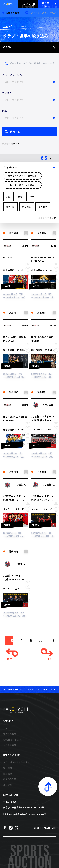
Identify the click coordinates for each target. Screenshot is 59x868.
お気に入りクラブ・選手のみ (22, 176)
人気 (8, 197)
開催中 (32, 196)
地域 (5, 111)
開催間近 (11, 207)
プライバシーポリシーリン (16, 762)
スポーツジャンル (12, 75)
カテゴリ (7, 93)
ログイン (26, 4)
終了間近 (27, 207)
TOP (5, 26)
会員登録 (46, 4)
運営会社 (8, 785)
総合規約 (8, 768)
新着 (20, 197)
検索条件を (11, 143)
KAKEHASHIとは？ (12, 740)
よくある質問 (10, 745)
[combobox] (30, 82)
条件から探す (10, 734)
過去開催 (43, 207)
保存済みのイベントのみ (22, 185)
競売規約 (8, 774)
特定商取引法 (10, 779)
